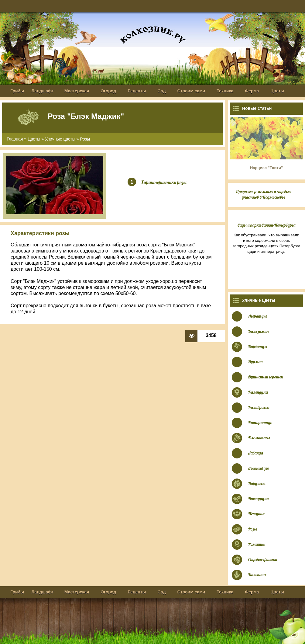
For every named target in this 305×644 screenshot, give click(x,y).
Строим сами (191, 91)
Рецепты (137, 91)
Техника (225, 91)
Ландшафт (43, 91)
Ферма (252, 91)
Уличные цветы (60, 139)
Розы (85, 139)
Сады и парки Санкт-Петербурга (267, 225)
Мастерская (77, 91)
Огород (108, 91)
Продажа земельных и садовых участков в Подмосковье (263, 194)
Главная (15, 139)
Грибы (17, 91)
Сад (162, 91)
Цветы (277, 91)
